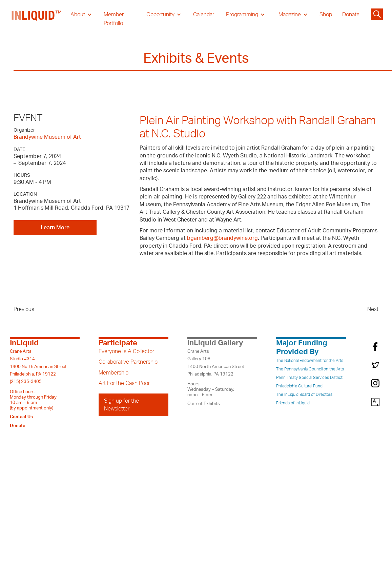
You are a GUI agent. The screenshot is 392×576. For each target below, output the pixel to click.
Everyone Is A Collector (126, 351)
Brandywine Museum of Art (47, 137)
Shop (326, 15)
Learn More (55, 228)
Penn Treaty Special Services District (309, 378)
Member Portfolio (114, 19)
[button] (81, 15)
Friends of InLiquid (293, 403)
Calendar (204, 15)
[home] (37, 19)
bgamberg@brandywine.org (222, 238)
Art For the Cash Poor (124, 383)
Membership (114, 373)
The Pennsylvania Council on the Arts (310, 369)
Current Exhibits (204, 404)
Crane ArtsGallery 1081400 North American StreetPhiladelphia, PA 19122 (216, 363)
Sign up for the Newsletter (121, 405)
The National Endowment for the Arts (310, 361)
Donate (351, 15)
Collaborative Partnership (128, 362)
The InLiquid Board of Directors (304, 395)
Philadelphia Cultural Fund (299, 386)
